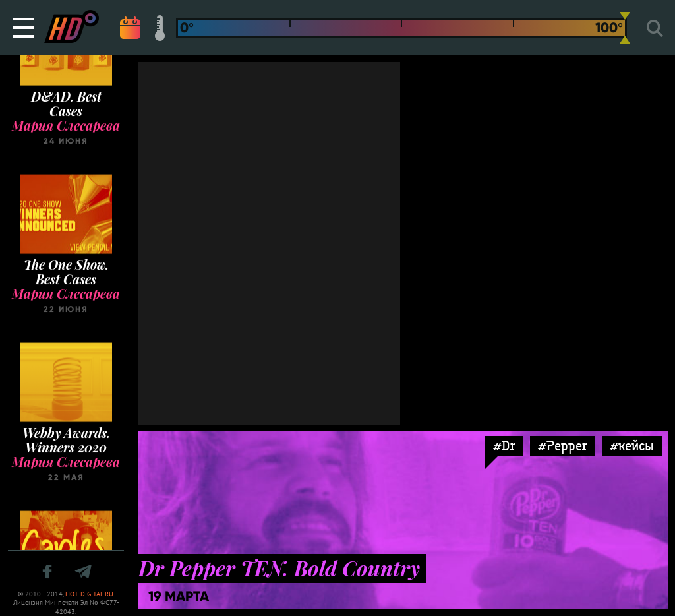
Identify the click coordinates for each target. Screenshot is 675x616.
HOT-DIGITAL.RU (89, 594)
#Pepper (563, 446)
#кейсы (632, 446)
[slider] (625, 28)
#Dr (504, 446)
